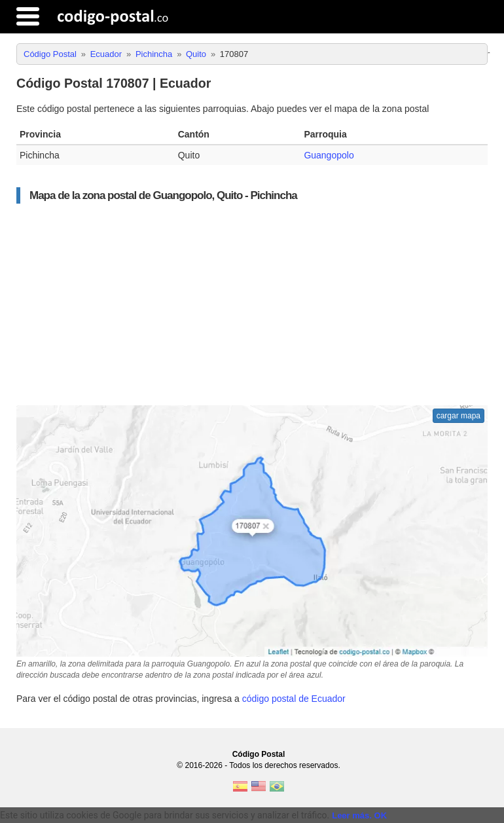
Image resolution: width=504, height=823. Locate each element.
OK (381, 815)
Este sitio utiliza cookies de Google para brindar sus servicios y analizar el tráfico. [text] (165, 815)
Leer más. (352, 815)
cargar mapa (459, 416)
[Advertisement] (252, 304)
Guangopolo (329, 155)
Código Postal (259, 754)
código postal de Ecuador (294, 699)
